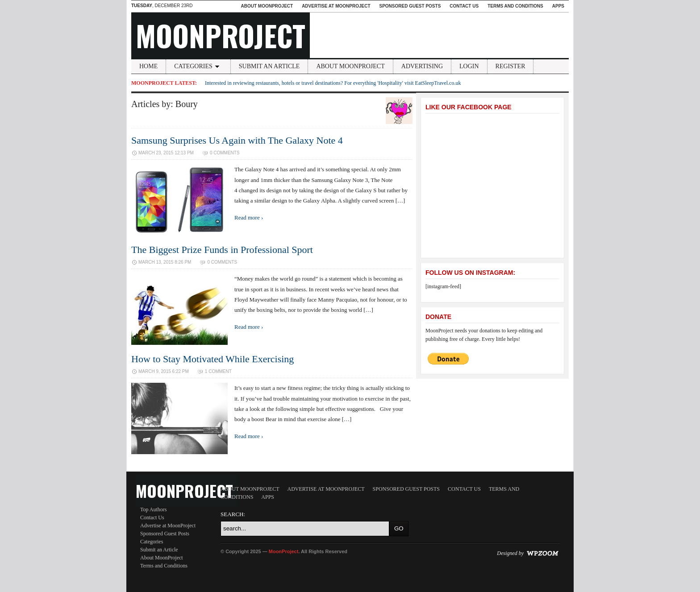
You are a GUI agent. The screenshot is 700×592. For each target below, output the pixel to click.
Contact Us (464, 6)
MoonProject (221, 35)
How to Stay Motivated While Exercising (212, 359)
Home (148, 66)
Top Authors (154, 509)
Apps (558, 6)
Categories (198, 66)
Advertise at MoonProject (336, 6)
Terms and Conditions (515, 6)
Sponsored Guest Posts (410, 6)
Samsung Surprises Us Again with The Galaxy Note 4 (237, 140)
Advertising (422, 66)
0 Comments (225, 153)
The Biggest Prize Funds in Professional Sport (222, 250)
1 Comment (218, 371)
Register (510, 66)
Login (469, 66)
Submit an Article (269, 66)
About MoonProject (267, 6)
